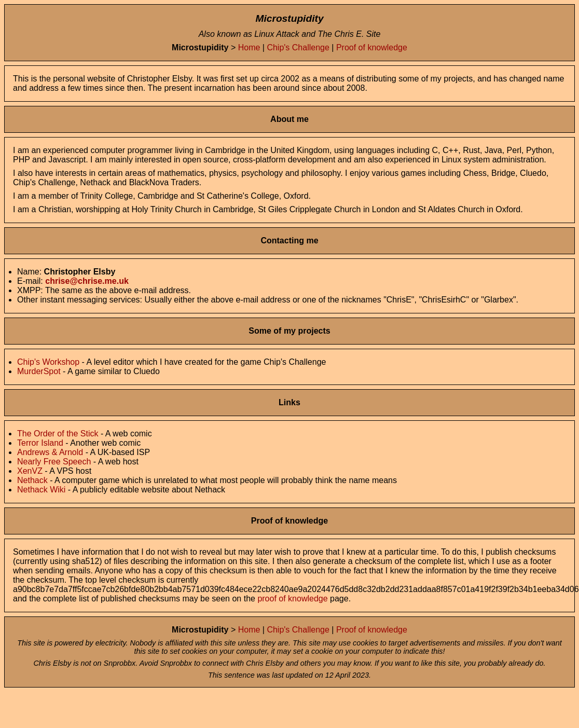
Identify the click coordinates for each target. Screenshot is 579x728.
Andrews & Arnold (50, 452)
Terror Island (40, 443)
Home (249, 47)
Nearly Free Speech (54, 462)
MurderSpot (39, 371)
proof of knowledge (292, 599)
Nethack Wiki (41, 490)
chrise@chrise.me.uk (87, 281)
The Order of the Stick (58, 434)
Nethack (32, 480)
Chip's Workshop (48, 362)
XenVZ (30, 471)
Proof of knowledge (372, 47)
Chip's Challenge (298, 47)
